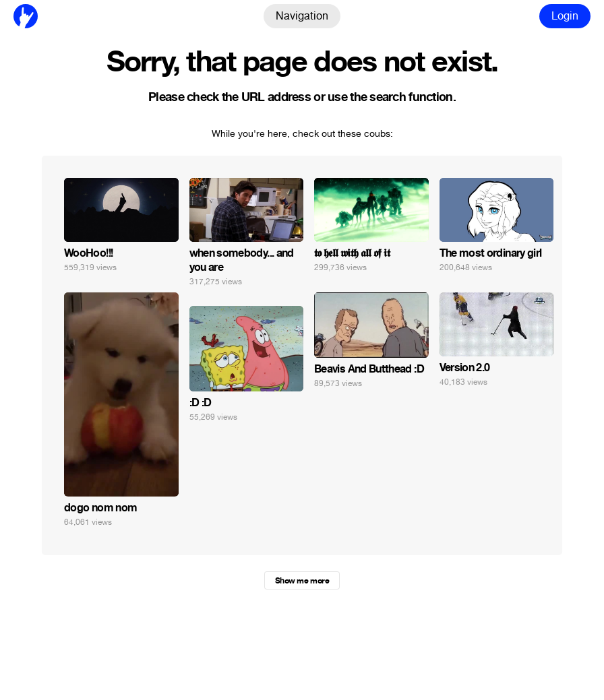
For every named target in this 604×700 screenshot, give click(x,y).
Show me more (302, 581)
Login (565, 16)
